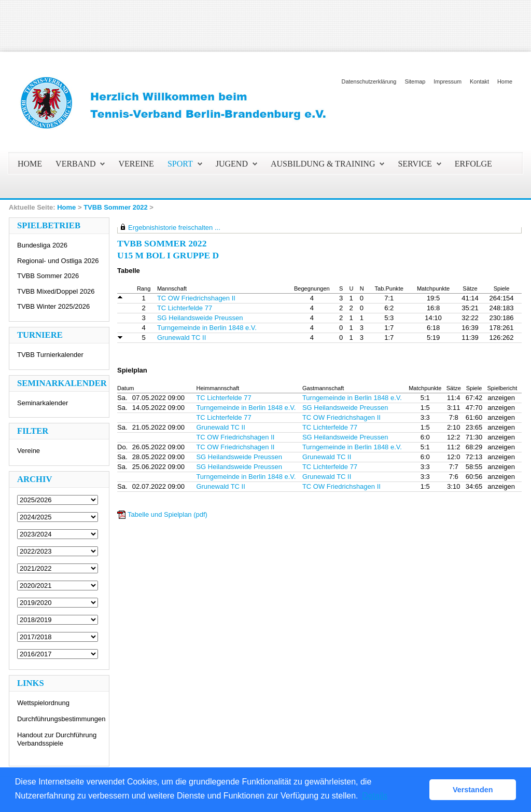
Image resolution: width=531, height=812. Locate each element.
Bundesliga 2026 (42, 245)
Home (505, 81)
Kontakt (479, 81)
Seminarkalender (43, 403)
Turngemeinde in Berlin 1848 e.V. (207, 328)
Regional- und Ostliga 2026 (58, 261)
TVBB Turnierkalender (50, 355)
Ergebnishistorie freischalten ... (174, 228)
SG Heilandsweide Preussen (200, 318)
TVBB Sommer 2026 (48, 276)
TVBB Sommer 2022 (116, 207)
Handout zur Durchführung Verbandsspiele (57, 739)
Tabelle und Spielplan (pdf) (167, 514)
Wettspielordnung (43, 703)
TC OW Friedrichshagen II (196, 298)
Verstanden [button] (473, 790)
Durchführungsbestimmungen (61, 719)
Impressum (448, 81)
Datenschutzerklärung (369, 81)
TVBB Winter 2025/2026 (53, 306)
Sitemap (415, 81)
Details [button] (375, 796)
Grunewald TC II (181, 338)
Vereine (29, 451)
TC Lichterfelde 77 (185, 308)
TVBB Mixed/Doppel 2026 (56, 291)
